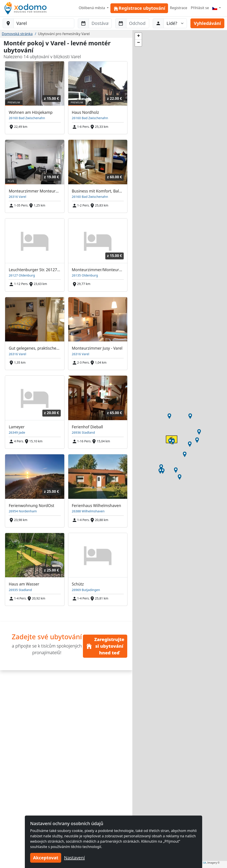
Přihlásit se (200, 8)
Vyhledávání (207, 23)
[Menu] (217, 8)
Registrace (178, 8)
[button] (161, 467)
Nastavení (74, 858)
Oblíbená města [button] (92, 8)
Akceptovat (46, 858)
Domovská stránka (17, 34)
